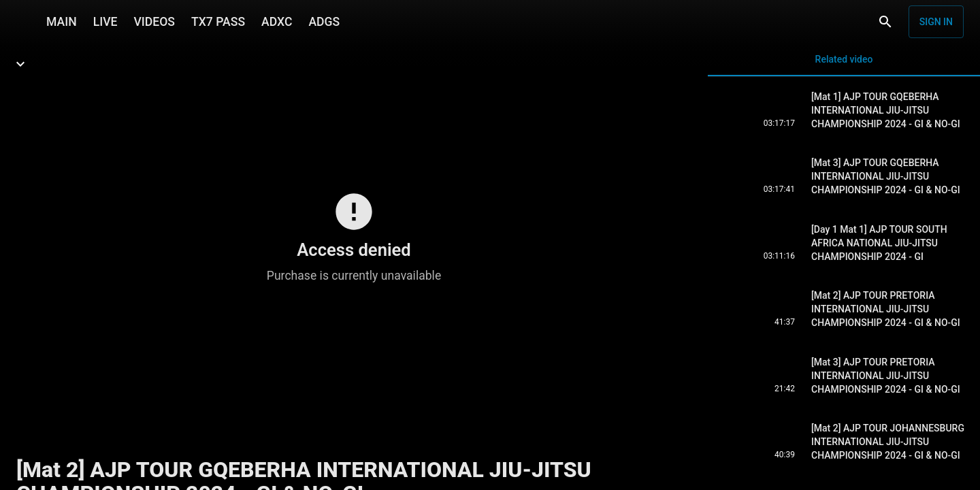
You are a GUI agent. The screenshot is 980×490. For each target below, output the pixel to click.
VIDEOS (154, 22)
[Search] (885, 22)
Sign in (936, 22)
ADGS (324, 22)
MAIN (62, 22)
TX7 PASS (218, 22)
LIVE (105, 22)
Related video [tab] (844, 65)
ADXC (277, 22)
